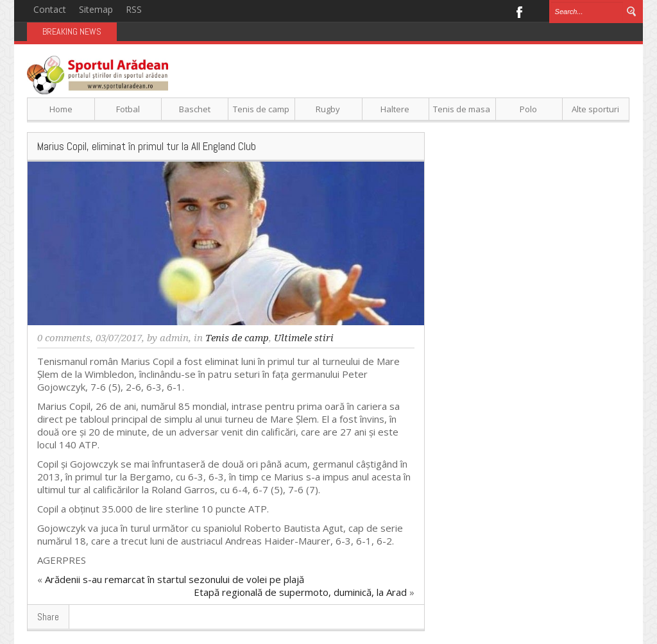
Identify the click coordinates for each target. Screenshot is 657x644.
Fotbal (128, 109)
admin (174, 338)
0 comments (64, 338)
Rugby (328, 109)
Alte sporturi (595, 109)
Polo (528, 109)
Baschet (195, 109)
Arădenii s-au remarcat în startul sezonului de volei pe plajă (175, 579)
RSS (134, 9)
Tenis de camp (261, 109)
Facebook (519, 11)
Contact (50, 9)
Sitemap (96, 9)
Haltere (395, 109)
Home (61, 109)
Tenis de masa (462, 109)
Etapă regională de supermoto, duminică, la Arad (300, 592)
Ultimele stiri (304, 338)
